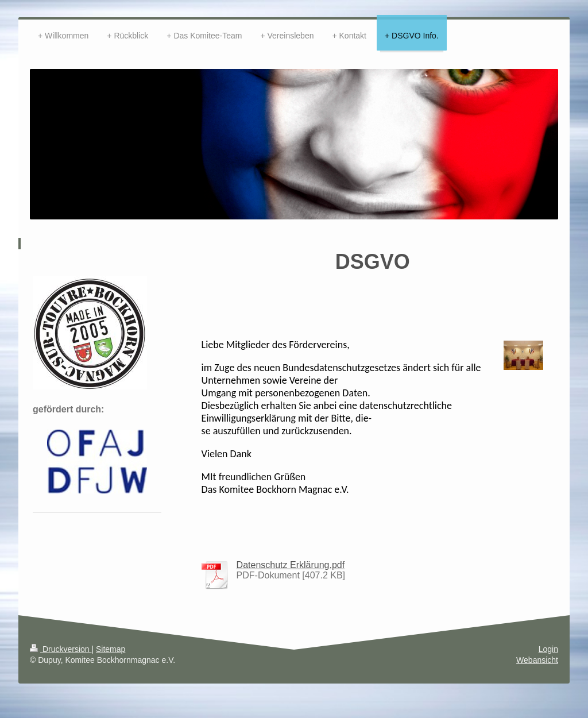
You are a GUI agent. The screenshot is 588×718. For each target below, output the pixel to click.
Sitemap (111, 649)
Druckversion (61, 649)
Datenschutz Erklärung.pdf (291, 565)
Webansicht (537, 660)
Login (548, 649)
